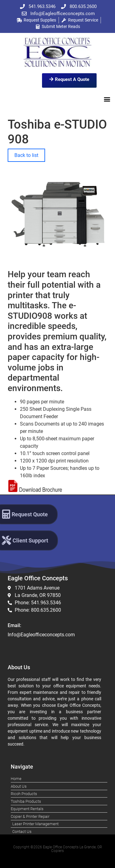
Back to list (26, 155)
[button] (107, 99)
